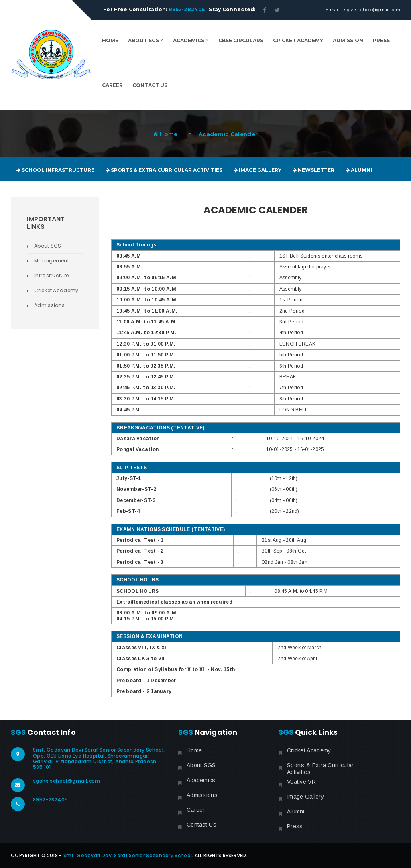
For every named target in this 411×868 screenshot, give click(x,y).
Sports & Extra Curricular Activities (164, 170)
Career (112, 85)
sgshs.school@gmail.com (372, 10)
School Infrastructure (55, 170)
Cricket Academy (298, 40)
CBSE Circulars (241, 40)
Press (381, 40)
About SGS (146, 40)
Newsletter (313, 170)
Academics (191, 40)
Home (110, 40)
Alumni (359, 170)
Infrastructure (51, 275)
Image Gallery (257, 170)
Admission (348, 40)
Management (52, 261)
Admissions (49, 305)
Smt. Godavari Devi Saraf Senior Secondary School (128, 855)
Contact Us (150, 85)
